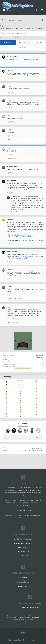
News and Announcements (23, 543)
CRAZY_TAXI (11, 322)
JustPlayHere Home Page (23, 539)
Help (20, 640)
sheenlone (10, 269)
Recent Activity (24, 43)
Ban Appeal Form (23, 547)
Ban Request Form (23, 552)
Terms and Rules (29, 640)
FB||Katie (10, 70)
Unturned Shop (23, 586)
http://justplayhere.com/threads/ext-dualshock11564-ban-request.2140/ (20, 236)
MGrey (15, 299)
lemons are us (12, 56)
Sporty (9, 86)
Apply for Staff (23, 556)
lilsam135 (10, 220)
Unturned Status (23, 582)
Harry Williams (12, 167)
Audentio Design (29, 619)
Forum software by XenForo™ (16, 616)
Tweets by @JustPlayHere (30, 607)
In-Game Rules (23, 578)
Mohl (8, 307)
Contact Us (13, 640)
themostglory (12, 252)
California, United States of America (33, 451)
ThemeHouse (35, 617)
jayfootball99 (12, 181)
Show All (39, 437)
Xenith (22, 632)
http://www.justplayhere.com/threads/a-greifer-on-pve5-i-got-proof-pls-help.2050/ (25, 257)
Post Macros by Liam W (32, 616)
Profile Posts (8, 43)
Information (23, 48)
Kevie (9, 116)
